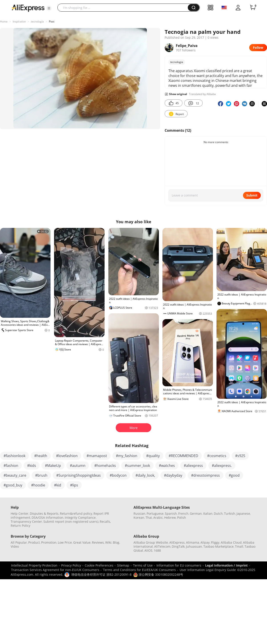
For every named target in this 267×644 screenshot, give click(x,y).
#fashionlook (14, 456)
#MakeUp (53, 466)
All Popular (19, 542)
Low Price (65, 542)
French (183, 513)
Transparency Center (26, 521)
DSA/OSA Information (48, 517)
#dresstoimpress (205, 475)
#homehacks (105, 466)
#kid (58, 485)
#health (41, 456)
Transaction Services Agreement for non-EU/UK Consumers (55, 570)
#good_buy (13, 485)
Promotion (49, 542)
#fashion (11, 466)
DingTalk (178, 546)
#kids (32, 466)
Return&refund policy (76, 513)
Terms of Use (143, 565)
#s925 (240, 456)
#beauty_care (15, 475)
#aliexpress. (222, 466)
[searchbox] (124, 8)
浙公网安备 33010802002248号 (158, 574)
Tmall (239, 546)
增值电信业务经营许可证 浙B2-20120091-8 (101, 574)
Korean (139, 517)
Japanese (243, 513)
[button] (49, 8)
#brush (41, 475)
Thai (149, 517)
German (196, 513)
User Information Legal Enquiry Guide (208, 570)
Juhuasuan (194, 546)
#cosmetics (217, 456)
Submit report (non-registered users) (71, 521)
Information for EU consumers (179, 565)
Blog (116, 542)
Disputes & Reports (44, 513)
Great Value (82, 542)
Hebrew (170, 517)
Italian (208, 513)
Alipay (205, 542)
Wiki (108, 542)
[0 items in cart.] (253, 8)
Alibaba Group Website (151, 542)
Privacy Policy (71, 565)
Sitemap (123, 565)
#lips (74, 485)
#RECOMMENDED (183, 456)
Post (52, 21)
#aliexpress (193, 466)
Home (4, 21)
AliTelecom (162, 546)
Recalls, (105, 521)
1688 (157, 550)
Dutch (218, 513)
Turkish (230, 513)
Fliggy (215, 542)
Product (34, 542)
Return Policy (20, 526)
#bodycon (118, 475)
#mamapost (97, 456)
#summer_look (137, 466)
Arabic (158, 517)
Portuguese (155, 513)
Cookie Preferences (99, 565)
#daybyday (173, 475)
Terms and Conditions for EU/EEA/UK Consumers (139, 570)
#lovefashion (67, 456)
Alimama (193, 542)
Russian (139, 513)
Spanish (171, 513)
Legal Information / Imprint (226, 565)
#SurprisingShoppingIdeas (79, 475)
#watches (167, 466)
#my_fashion (127, 456)
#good (234, 475)
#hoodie (38, 485)
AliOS (148, 550)
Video (15, 546)
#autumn (78, 466)
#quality (153, 456)
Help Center (20, 513)
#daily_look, (145, 475)
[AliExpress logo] (28, 8)
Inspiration (19, 21)
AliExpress (177, 542)
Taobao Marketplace (218, 546)
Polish (182, 517)
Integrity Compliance (80, 517)
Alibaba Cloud (231, 542)
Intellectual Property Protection (34, 565)
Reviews (98, 542)
